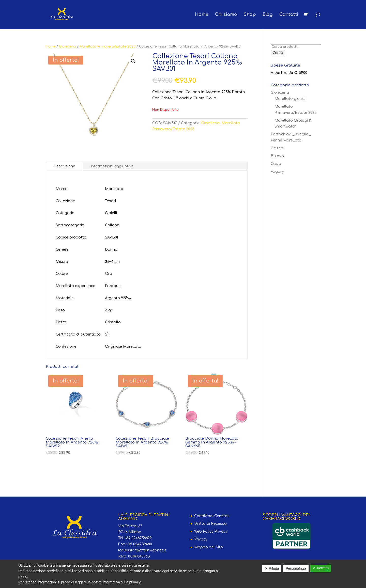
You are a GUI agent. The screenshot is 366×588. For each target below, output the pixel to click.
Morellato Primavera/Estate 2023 (108, 46)
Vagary (277, 172)
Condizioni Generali (212, 516)
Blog (268, 15)
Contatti (289, 15)
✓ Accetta (321, 568)
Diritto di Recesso (210, 524)
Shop (250, 15)
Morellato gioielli (290, 99)
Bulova (277, 156)
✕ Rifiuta (272, 568)
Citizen (277, 148)
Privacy (201, 539)
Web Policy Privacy (211, 531)
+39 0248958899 (138, 538)
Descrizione (64, 166)
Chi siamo (226, 15)
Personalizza (296, 568)
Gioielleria (67, 46)
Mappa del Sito (209, 547)
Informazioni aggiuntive (112, 166)
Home (202, 15)
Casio (276, 164)
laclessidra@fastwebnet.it (142, 550)
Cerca (278, 53)
